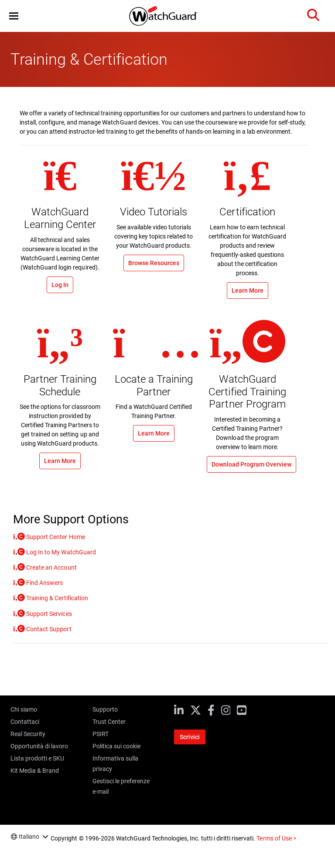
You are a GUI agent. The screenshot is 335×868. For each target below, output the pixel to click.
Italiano (29, 837)
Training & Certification (56, 598)
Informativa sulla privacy (115, 764)
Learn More (248, 290)
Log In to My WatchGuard (60, 552)
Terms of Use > (276, 838)
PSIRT (101, 734)
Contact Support (48, 629)
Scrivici (190, 737)
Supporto (105, 709)
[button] (14, 16)
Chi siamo (24, 709)
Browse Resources (154, 263)
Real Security (28, 734)
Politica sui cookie (116, 746)
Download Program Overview (251, 464)
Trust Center (109, 722)
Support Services (48, 614)
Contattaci (25, 722)
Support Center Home (55, 537)
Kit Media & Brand (35, 771)
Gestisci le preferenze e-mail (121, 786)
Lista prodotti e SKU (37, 758)
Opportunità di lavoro (39, 746)
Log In (60, 285)
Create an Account (51, 567)
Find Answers (44, 583)
